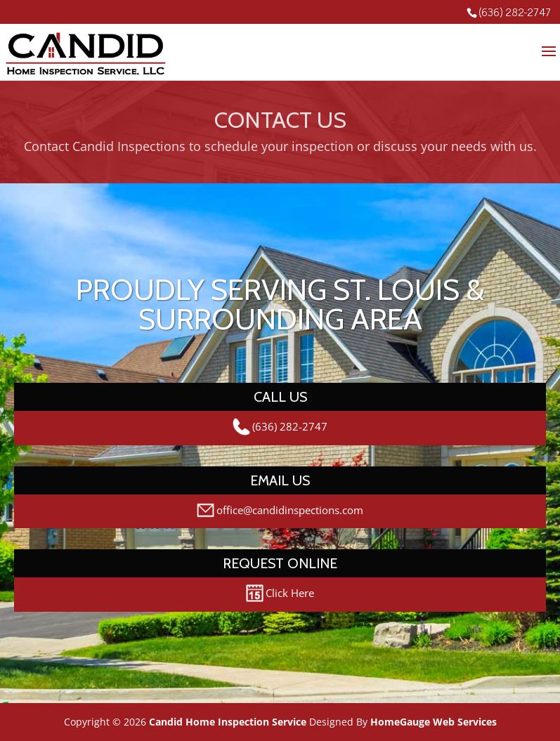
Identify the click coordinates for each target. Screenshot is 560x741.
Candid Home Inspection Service (228, 722)
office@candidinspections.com (280, 510)
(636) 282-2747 (515, 12)
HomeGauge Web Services (434, 722)
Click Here (280, 593)
